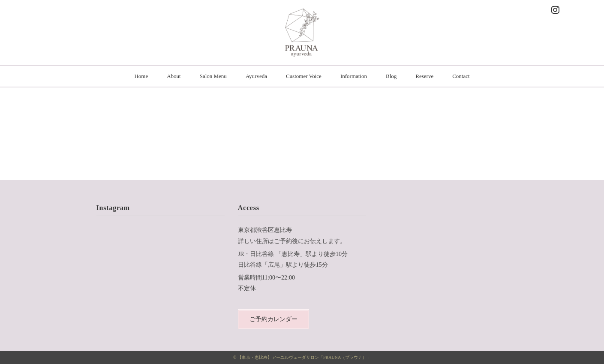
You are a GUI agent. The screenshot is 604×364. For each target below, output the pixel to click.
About (174, 76)
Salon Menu (213, 76)
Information (354, 76)
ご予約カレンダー (273, 319)
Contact (461, 76)
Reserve (424, 76)
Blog (391, 76)
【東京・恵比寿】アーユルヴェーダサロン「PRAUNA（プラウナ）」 (304, 357)
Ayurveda (256, 76)
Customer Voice (304, 76)
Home (141, 76)
